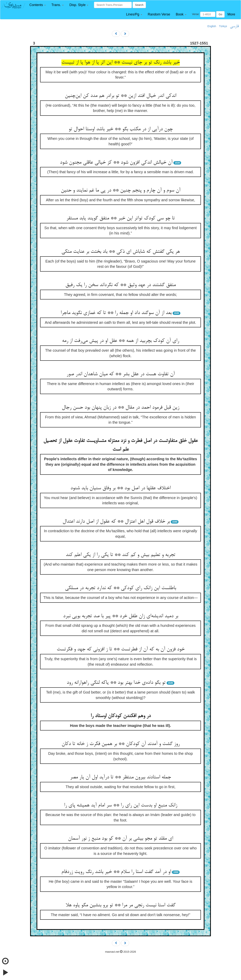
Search (139, 5)
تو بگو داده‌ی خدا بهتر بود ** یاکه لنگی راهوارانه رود (116, 683)
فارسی (234, 26)
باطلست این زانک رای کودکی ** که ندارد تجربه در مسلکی (120, 588)
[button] (38, 5)
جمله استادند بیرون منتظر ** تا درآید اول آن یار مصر (120, 777)
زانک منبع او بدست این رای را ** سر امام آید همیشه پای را (121, 805)
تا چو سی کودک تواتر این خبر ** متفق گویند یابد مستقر (120, 218)
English (212, 26)
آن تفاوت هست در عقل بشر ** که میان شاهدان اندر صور (121, 374)
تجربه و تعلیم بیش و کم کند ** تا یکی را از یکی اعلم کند (120, 555)
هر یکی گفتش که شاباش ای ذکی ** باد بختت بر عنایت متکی (121, 252)
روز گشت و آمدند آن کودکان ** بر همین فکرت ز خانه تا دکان (121, 744)
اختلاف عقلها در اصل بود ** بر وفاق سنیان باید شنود (120, 488)
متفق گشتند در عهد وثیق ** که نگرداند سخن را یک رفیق (120, 285)
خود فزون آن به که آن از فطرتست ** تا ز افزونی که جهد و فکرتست (121, 649)
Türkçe (223, 26)
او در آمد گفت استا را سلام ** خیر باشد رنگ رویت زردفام (116, 872)
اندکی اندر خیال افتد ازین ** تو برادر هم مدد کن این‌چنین (120, 96)
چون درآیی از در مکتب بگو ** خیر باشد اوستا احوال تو (121, 129)
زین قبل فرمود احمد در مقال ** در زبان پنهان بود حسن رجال (120, 408)
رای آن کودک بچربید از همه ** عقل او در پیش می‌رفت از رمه (120, 341)
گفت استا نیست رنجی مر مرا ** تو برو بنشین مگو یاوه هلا (121, 905)
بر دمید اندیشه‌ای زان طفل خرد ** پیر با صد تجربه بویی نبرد (121, 616)
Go (220, 14)
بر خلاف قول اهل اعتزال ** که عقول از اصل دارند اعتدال (116, 522)
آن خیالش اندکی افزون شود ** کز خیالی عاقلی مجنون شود (116, 163)
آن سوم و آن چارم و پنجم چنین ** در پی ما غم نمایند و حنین (121, 191)
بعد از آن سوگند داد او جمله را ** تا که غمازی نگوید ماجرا (116, 313)
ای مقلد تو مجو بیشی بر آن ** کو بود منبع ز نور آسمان (120, 839)
